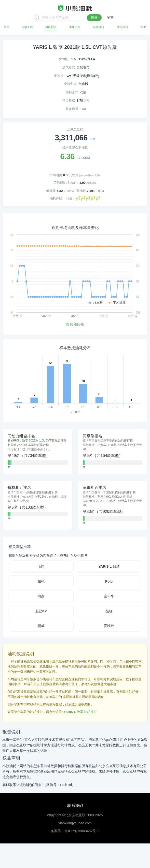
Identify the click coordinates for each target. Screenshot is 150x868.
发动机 (63, 59)
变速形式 (70, 84)
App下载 (27, 27)
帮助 (143, 27)
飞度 (41, 566)
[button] (9, 467)
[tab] (38, 452)
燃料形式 (72, 92)
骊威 (41, 626)
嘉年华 (109, 596)
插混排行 (123, 27)
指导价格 (69, 100)
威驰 (41, 581)
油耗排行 (75, 27)
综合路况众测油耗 (75, 148)
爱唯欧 (109, 626)
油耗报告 (51, 27)
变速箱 (59, 76)
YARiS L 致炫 (109, 566)
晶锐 (109, 611)
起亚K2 (41, 611)
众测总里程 (75, 129)
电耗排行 (98, 27)
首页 (7, 27)
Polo (109, 581)
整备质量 (72, 109)
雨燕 (41, 596)
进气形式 (69, 67)
